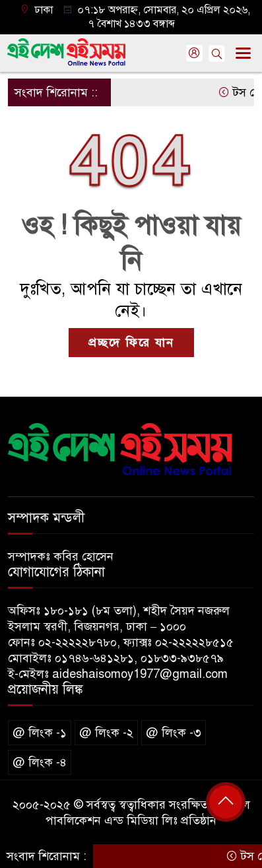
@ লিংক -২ (106, 733)
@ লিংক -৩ (174, 733)
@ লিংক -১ (40, 733)
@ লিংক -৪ (40, 762)
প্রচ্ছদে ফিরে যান (131, 343)
